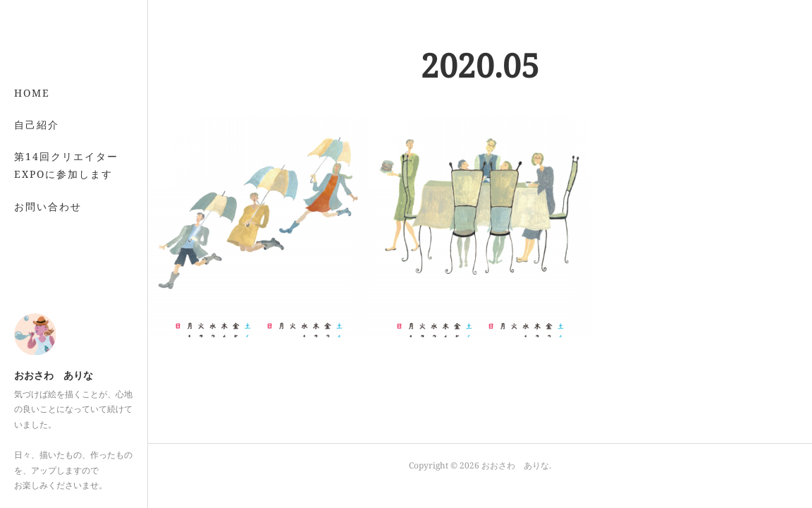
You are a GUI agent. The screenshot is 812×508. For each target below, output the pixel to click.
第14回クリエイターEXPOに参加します (66, 165)
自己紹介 (37, 125)
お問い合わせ (48, 206)
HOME (32, 93)
